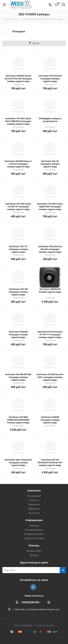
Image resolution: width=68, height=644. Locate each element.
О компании (34, 496)
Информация (34, 520)
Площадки (19, 31)
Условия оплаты (34, 530)
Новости (34, 500)
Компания (34, 491)
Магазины (34, 509)
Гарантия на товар (34, 538)
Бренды (34, 555)
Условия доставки (34, 534)
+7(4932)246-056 (30, 602)
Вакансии (34, 504)
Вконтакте (33, 587)
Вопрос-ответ (34, 551)
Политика (34, 513)
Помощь (34, 525)
